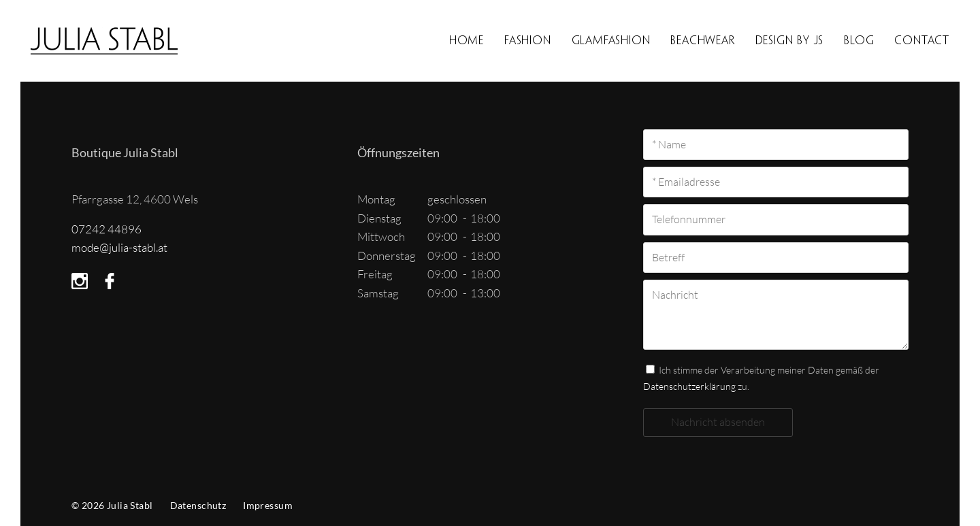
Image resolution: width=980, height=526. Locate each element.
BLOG (859, 40)
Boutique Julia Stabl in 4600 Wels (118, 41)
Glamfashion (611, 40)
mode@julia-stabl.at (119, 247)
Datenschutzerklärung (689, 386)
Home (467, 40)
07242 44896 (107, 229)
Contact (922, 40)
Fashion (528, 40)
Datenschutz (198, 505)
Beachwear (702, 40)
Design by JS (790, 40)
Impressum (268, 505)
